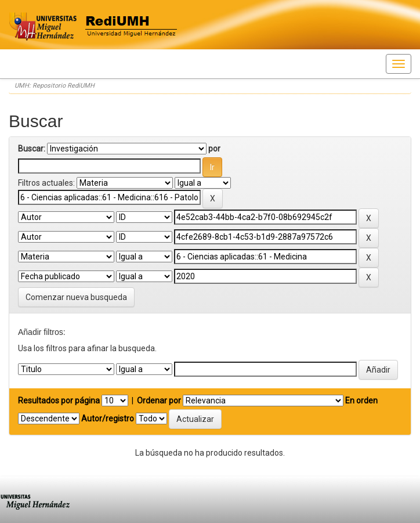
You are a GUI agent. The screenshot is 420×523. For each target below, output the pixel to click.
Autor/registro (108, 419)
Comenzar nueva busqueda (76, 297)
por (214, 149)
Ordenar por (159, 401)
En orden (361, 401)
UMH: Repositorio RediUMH (55, 86)
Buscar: (32, 149)
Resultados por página (59, 401)
